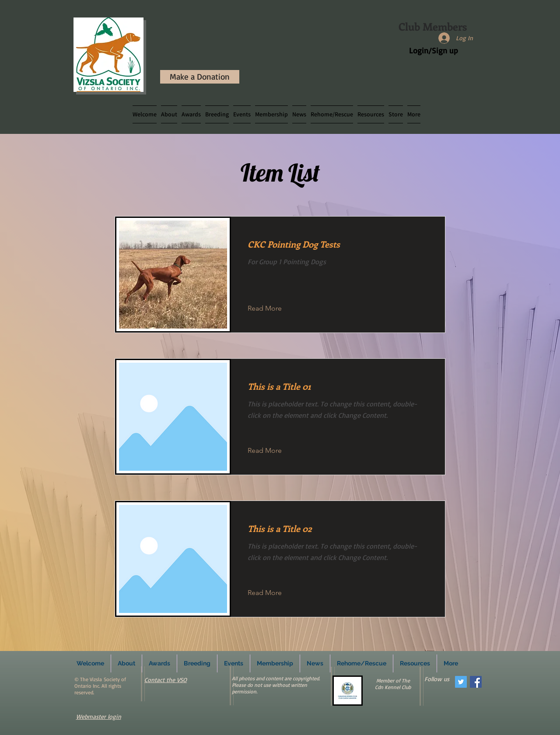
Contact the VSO (166, 680)
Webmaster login (99, 716)
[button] (217, 114)
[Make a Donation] (200, 77)
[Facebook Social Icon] (476, 682)
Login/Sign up (434, 50)
